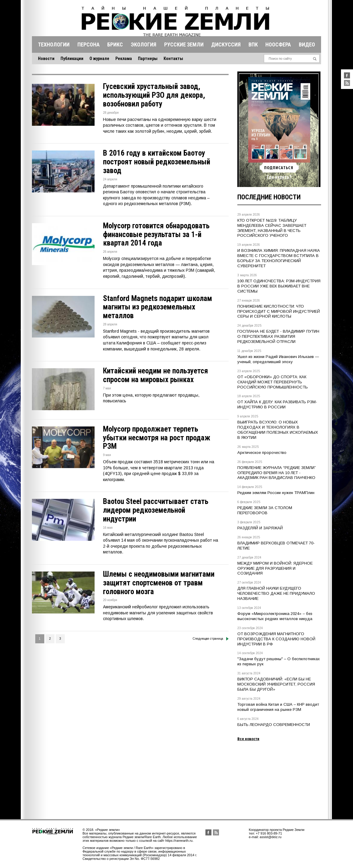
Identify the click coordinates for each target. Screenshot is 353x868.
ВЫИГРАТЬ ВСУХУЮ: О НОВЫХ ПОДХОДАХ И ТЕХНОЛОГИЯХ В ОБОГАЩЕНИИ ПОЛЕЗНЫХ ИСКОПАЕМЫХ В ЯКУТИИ (278, 430)
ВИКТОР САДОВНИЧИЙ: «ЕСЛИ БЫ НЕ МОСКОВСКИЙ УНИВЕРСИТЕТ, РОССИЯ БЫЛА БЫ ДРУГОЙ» (276, 684)
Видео (307, 44)
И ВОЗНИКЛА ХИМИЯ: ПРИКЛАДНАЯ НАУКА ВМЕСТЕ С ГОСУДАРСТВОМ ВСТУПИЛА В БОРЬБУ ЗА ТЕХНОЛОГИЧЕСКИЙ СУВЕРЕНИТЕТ (279, 258)
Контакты (173, 59)
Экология (144, 44)
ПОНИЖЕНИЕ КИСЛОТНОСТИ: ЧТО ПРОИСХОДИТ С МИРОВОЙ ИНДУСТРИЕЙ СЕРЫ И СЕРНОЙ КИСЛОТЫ (279, 311)
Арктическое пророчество (262, 453)
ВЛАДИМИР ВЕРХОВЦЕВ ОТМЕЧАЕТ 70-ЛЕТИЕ (276, 546)
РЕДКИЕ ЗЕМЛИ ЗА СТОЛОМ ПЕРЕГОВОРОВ (265, 510)
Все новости (248, 739)
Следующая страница (211, 639)
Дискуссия (226, 44)
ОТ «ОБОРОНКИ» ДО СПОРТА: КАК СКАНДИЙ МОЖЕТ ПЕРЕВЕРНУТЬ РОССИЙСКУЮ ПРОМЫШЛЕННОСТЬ (273, 382)
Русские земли (184, 44)
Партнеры (148, 59)
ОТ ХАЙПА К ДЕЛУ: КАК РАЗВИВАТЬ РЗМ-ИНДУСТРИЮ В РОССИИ (277, 404)
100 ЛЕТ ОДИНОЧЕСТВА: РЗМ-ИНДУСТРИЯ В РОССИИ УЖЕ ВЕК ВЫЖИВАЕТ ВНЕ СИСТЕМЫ (279, 286)
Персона (89, 44)
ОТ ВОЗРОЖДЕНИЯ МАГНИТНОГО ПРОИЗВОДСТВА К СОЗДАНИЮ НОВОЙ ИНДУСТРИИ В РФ (276, 639)
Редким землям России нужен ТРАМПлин (276, 493)
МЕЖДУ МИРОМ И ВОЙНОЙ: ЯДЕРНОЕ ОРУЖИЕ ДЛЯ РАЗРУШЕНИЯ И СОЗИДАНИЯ (275, 568)
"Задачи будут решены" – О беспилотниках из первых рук (279, 661)
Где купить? (279, 177)
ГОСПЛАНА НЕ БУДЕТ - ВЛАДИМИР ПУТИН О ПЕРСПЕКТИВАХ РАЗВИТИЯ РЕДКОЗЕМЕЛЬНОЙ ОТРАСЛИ (278, 336)
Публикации (72, 59)
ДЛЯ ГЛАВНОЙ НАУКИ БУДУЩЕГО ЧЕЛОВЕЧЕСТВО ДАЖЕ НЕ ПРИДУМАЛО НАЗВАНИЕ (276, 593)
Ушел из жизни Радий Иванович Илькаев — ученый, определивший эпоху (278, 359)
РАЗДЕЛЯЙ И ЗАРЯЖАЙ (260, 528)
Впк (253, 44)
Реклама (124, 59)
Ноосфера (278, 44)
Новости (46, 59)
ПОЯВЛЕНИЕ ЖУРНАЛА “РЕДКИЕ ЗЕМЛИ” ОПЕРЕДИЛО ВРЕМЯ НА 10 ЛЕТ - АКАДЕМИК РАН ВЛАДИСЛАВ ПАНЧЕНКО (277, 473)
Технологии (54, 44)
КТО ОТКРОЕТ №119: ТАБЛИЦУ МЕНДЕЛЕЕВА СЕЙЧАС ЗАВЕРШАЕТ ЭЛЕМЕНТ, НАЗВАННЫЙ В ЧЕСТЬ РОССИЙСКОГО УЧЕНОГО (272, 228)
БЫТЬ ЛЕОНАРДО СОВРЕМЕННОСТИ (274, 725)
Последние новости (269, 197)
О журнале (99, 59)
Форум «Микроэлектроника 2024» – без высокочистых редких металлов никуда (275, 616)
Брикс (115, 44)
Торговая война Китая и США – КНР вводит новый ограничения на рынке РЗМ (278, 707)
